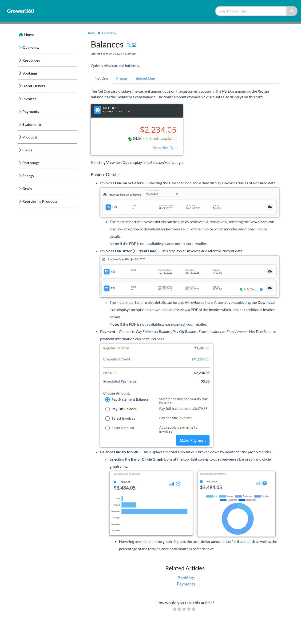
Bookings (30, 73)
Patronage (31, 163)
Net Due (101, 78)
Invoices (29, 99)
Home (29, 34)
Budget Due (145, 78)
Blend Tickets (34, 86)
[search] (251, 11)
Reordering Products (40, 201)
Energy (28, 176)
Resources (31, 60)
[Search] (292, 11)
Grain (27, 188)
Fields (27, 150)
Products (30, 137)
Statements (32, 124)
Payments (31, 111)
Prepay (122, 78)
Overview (31, 47)
